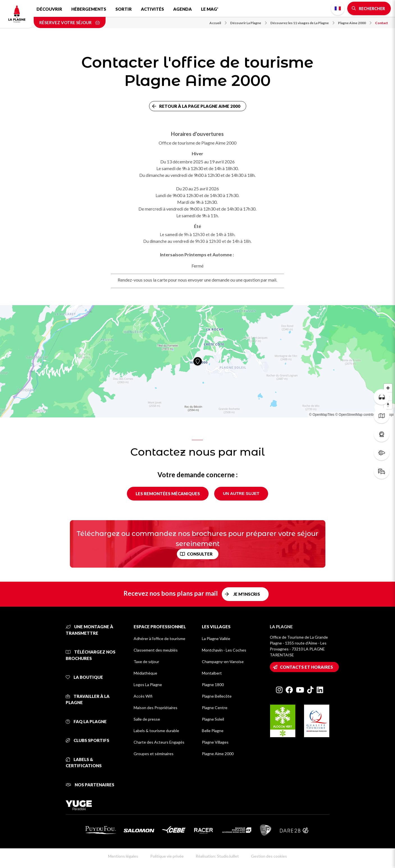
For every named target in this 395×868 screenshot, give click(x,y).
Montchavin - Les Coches (224, 650)
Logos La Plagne (148, 685)
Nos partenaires (90, 785)
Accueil (218, 23)
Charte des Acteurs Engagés (159, 742)
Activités (152, 9)
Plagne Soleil (213, 719)
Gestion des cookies (269, 856)
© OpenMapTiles (322, 415)
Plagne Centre (215, 708)
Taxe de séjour (146, 662)
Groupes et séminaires (154, 754)
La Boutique (84, 677)
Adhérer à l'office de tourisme (159, 639)
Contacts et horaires (306, 667)
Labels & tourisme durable (156, 731)
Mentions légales (123, 856)
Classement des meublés (156, 650)
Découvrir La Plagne (248, 23)
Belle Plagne (213, 731)
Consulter (200, 554)
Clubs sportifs (87, 740)
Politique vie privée (167, 856)
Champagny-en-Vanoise (223, 662)
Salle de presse (147, 719)
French (338, 8)
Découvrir (49, 9)
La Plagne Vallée (216, 639)
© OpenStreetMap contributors (358, 415)
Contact (382, 23)
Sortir (124, 9)
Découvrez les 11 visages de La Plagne (302, 23)
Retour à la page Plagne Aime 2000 (200, 106)
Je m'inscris (247, 594)
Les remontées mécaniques (168, 494)
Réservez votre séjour (70, 22)
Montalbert (212, 673)
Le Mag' (210, 9)
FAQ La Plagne (86, 721)
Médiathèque (145, 673)
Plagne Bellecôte (217, 696)
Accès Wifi (143, 696)
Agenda (182, 9)
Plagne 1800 (213, 685)
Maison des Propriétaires (156, 708)
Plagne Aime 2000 (355, 23)
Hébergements (89, 9)
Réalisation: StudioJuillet (217, 856)
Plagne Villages (215, 742)
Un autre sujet (241, 493)
